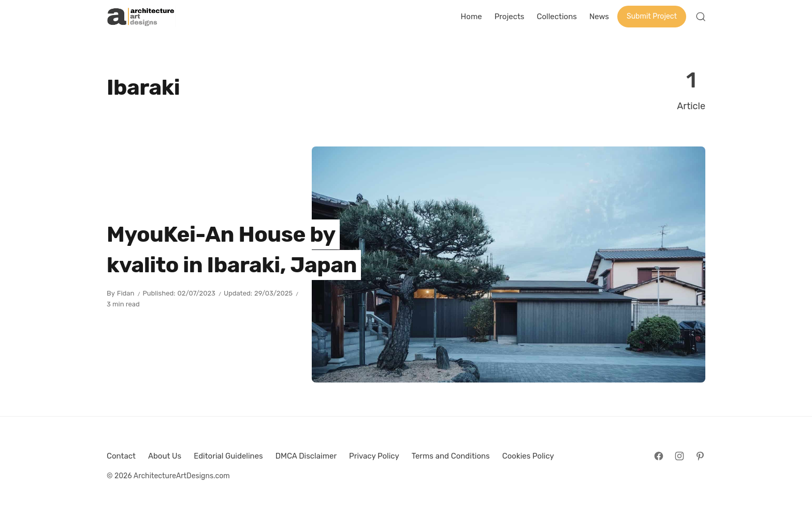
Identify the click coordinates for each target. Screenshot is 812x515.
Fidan (126, 293)
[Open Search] (701, 17)
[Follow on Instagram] (679, 456)
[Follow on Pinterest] (700, 456)
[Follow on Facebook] (659, 456)
